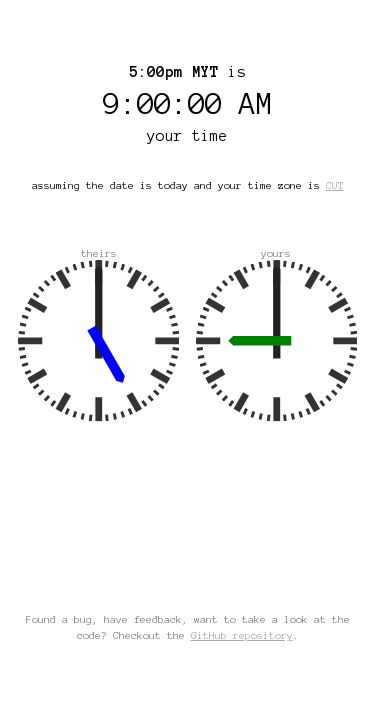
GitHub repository (242, 635)
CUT (335, 185)
